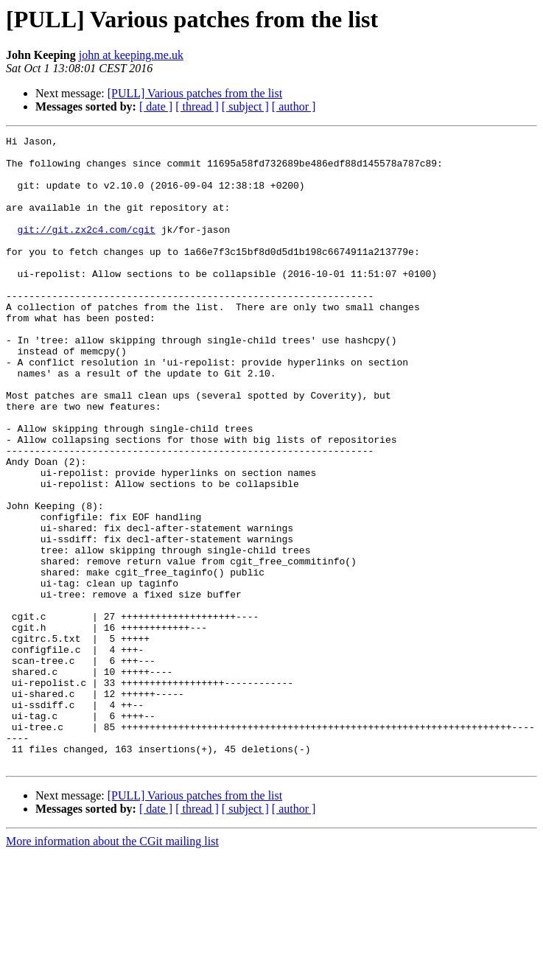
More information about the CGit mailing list (112, 967)
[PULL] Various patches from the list (195, 93)
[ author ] (294, 106)
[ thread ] (197, 106)
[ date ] (156, 106)
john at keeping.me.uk (131, 55)
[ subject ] (245, 106)
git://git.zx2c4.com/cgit (87, 249)
